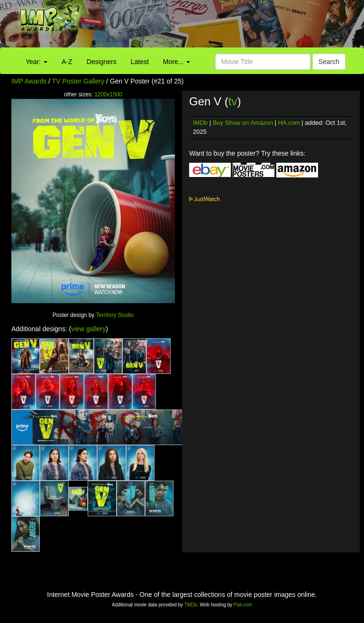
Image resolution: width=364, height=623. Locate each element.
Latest (140, 62)
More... (177, 62)
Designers (102, 62)
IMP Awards (29, 81)
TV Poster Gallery (78, 81)
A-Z (67, 62)
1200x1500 (108, 94)
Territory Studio (115, 315)
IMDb (200, 123)
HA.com (289, 123)
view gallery (88, 329)
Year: (36, 62)
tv (233, 101)
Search (329, 62)
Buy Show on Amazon (243, 123)
